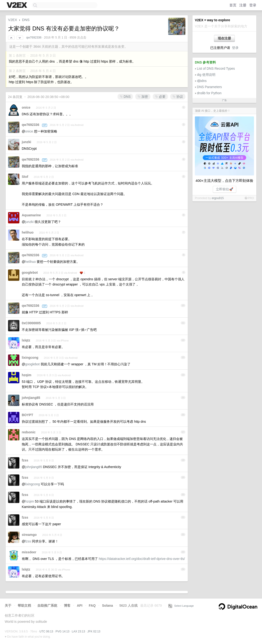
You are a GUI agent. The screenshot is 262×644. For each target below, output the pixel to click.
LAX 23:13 (79, 631)
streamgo (29, 535)
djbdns (202, 81)
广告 (224, 100)
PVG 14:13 (63, 631)
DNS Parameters (210, 87)
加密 (143, 97)
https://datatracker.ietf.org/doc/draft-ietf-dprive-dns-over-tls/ (142, 559)
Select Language (181, 606)
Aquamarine (31, 215)
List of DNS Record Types (216, 68)
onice (26, 107)
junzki (26, 142)
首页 (233, 5)
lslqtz (26, 340)
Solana (108, 606)
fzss (25, 460)
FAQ (92, 606)
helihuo (28, 232)
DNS (26, 20)
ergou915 (218, 198)
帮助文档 (24, 606)
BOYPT (27, 415)
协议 (178, 97)
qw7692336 (34, 38)
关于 (8, 606)
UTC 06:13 (46, 631)
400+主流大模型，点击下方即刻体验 (224, 181)
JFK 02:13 (94, 631)
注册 (243, 5)
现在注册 (224, 38)
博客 (67, 606)
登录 (253, 5)
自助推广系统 (47, 606)
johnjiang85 (31, 398)
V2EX (13, 20)
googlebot (30, 273)
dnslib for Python (209, 93)
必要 (160, 97)
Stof (25, 177)
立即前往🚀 (225, 189)
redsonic (29, 432)
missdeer (29, 552)
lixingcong (30, 358)
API (80, 606)
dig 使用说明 (206, 75)
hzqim (26, 375)
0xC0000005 (31, 323)
